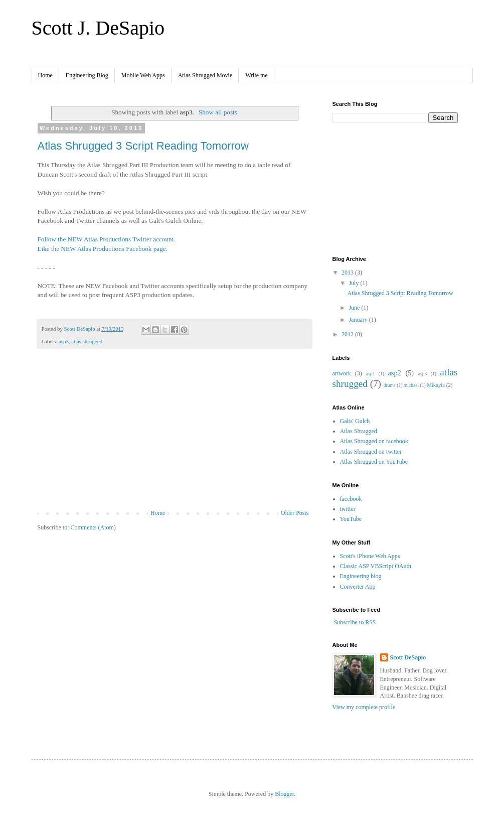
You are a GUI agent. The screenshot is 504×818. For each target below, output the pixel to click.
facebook (351, 499)
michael (411, 385)
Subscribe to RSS (355, 622)
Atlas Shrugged (359, 431)
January (359, 320)
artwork (342, 373)
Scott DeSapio (408, 657)
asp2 (394, 373)
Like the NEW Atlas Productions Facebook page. (103, 249)
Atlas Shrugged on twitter (371, 452)
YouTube (351, 519)
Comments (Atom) (93, 527)
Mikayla (436, 385)
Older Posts (295, 513)
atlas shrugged (87, 341)
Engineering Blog (87, 75)
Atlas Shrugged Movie (205, 75)
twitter (348, 509)
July (354, 283)
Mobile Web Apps (143, 75)
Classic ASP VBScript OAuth (376, 566)
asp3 (64, 341)
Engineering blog (361, 576)
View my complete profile (364, 707)
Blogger (284, 794)
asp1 (371, 374)
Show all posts (218, 112)
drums (390, 385)
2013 (348, 272)
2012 (348, 334)
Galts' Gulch (355, 421)
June (355, 308)
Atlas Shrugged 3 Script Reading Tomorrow (143, 146)
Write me (257, 75)
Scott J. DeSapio (98, 28)
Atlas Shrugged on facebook (374, 441)
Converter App (358, 587)
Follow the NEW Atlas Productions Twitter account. (107, 239)
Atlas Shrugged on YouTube (374, 462)
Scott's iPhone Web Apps (370, 556)
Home (45, 75)
